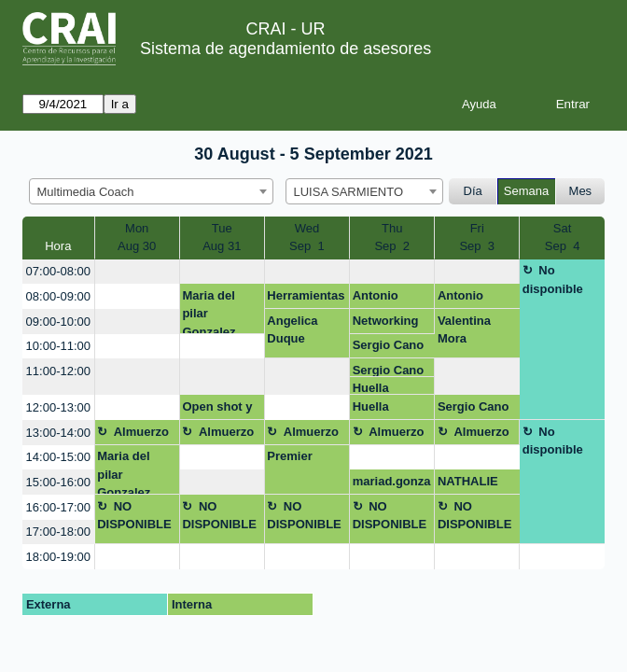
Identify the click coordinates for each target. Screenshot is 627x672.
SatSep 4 (563, 238)
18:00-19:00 (58, 557)
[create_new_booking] (137, 272)
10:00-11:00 (58, 346)
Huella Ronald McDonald (382, 388)
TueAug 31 (222, 238)
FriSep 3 (477, 238)
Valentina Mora (464, 330)
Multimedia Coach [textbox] (86, 192)
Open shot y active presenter (217, 410)
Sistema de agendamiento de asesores (286, 49)
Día (473, 191)
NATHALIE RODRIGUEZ (474, 484)
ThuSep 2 (392, 238)
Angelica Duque (292, 330)
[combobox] (151, 191)
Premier (289, 456)
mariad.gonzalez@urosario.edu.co (392, 484)
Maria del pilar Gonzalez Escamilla (210, 311)
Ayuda (479, 104)
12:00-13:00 (58, 407)
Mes (581, 191)
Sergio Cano (389, 345)
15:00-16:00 (58, 482)
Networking (386, 321)
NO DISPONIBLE (134, 516)
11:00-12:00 (58, 371)
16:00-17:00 (58, 507)
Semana (526, 191)
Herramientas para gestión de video (306, 299)
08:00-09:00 (58, 296)
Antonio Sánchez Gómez (377, 299)
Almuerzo (141, 432)
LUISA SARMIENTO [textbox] (349, 192)
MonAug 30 (137, 238)
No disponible (553, 280)
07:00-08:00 (58, 271)
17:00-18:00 (58, 532)
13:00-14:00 (58, 433)
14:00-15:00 (58, 457)
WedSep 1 (307, 238)
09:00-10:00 (58, 322)
